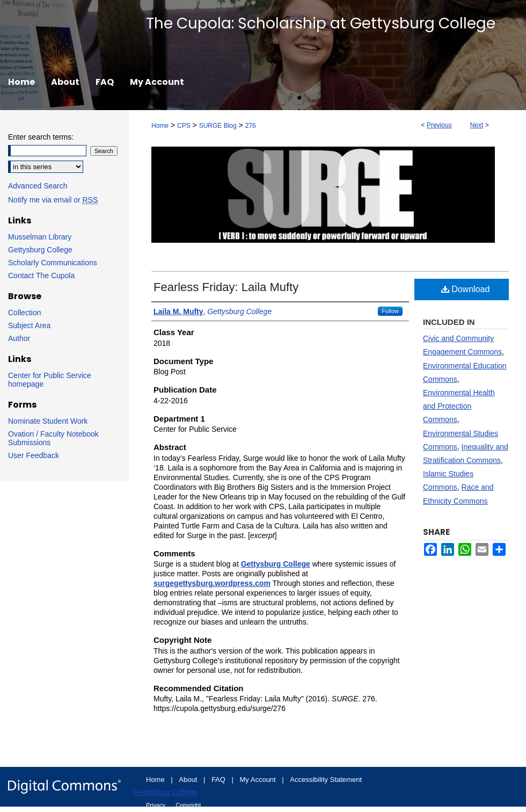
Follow (390, 311)
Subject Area (29, 325)
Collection (24, 313)
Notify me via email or (53, 200)
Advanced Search (38, 186)
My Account (259, 780)
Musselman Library (40, 237)
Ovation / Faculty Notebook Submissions (53, 438)
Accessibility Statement (326, 780)
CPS (184, 126)
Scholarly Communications (53, 263)
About (189, 780)
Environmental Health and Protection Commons (459, 406)
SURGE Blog (218, 126)
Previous (439, 125)
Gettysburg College (40, 250)
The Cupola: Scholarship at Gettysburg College (321, 23)
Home (160, 126)
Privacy (156, 805)
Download (466, 289)
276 (251, 126)
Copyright (188, 805)
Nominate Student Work (48, 421)
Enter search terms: (41, 137)
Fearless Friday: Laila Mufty (226, 287)
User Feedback (34, 455)
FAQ (220, 780)
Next (477, 125)
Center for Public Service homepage (50, 380)
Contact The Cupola (41, 275)
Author (19, 338)
